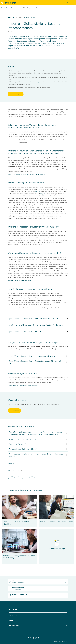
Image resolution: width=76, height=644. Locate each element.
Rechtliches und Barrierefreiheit (60, 641)
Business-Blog (10, 8)
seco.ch (38, 192)
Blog (2, 8)
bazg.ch (43, 194)
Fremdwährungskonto (36, 82)
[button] (74, 3)
